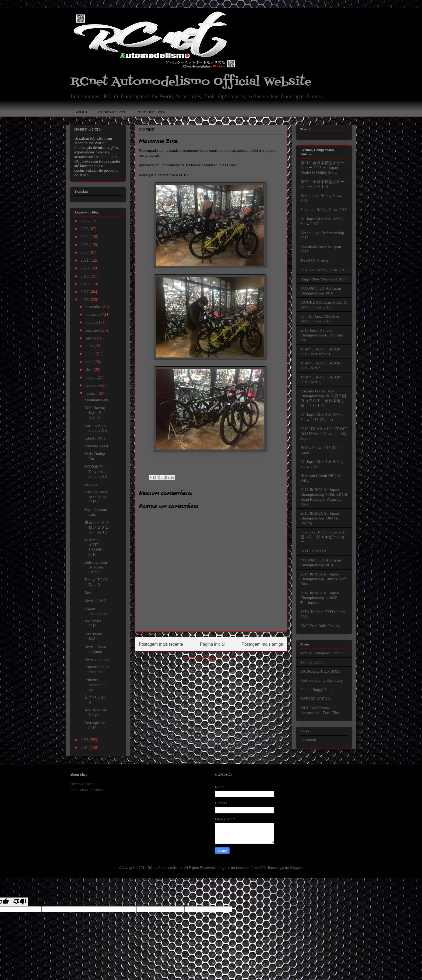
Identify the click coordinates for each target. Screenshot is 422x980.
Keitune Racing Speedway (322, 680)
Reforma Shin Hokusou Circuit (96, 567)
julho (90, 346)
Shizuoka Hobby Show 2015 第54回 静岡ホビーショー (323, 537)
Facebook (308, 740)
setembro (93, 330)
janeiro (91, 393)
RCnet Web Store (112, 112)
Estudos (91, 484)
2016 (85, 300)
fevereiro (93, 385)
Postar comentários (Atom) (218, 658)
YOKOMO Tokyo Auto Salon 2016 (96, 472)
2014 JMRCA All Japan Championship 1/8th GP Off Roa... (323, 579)
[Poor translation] (20, 902)
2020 (85, 268)
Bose (89, 593)
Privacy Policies (82, 784)
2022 (85, 252)
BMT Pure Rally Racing (320, 626)
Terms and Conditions (87, 790)
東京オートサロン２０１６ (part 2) (97, 527)
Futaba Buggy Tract (316, 690)
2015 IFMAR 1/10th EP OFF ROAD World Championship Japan (324, 434)
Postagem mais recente (161, 644)
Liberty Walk (95, 438)
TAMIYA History (314, 261)
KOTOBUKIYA (314, 551)
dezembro (94, 307)
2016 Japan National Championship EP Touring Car (322, 335)
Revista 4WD (95, 600)
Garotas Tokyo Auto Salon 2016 (96, 497)
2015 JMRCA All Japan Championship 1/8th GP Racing (320, 518)
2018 (85, 284)
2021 (85, 260)
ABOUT (82, 112)
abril (89, 370)
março (91, 377)
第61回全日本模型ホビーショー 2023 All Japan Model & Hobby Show (323, 168)
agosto (91, 338)
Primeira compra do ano (95, 685)
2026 (85, 221)
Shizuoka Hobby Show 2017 (323, 270)
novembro (94, 314)
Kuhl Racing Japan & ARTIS (95, 413)
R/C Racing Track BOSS (321, 671)
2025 (85, 229)
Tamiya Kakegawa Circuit (321, 653)
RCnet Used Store (151, 112)
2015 (85, 740)
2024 (85, 237)
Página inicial (212, 644)
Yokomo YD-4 (96, 446)
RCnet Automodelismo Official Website (191, 82)
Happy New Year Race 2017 (323, 279)
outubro (92, 322)
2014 (85, 747)
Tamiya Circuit (312, 662)
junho (90, 354)
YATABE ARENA (315, 699)
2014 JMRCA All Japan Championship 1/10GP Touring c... (320, 598)
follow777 (258, 868)
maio (90, 362)
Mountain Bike (97, 400)
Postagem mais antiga (262, 644)
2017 (85, 292)
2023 (85, 245)
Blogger (296, 868)
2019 (85, 276)
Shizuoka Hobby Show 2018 (323, 210)
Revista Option (97, 659)
